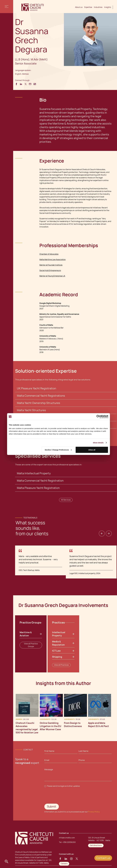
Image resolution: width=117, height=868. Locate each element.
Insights (108, 7)
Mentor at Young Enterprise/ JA (52, 276)
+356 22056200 (69, 842)
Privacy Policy (94, 812)
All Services (66, 500)
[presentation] (62, 796)
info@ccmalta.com (67, 838)
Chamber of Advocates (49, 254)
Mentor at (44, 265)
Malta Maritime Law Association (53, 260)
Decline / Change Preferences (58, 450)
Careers (64, 864)
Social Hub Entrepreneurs (50, 270)
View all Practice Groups (31, 645)
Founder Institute (55, 265)
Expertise (88, 7)
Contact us (103, 858)
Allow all (92, 450)
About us (79, 7)
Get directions (96, 845)
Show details (98, 443)
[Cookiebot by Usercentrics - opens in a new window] (98, 417)
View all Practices (61, 665)
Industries (98, 7)
